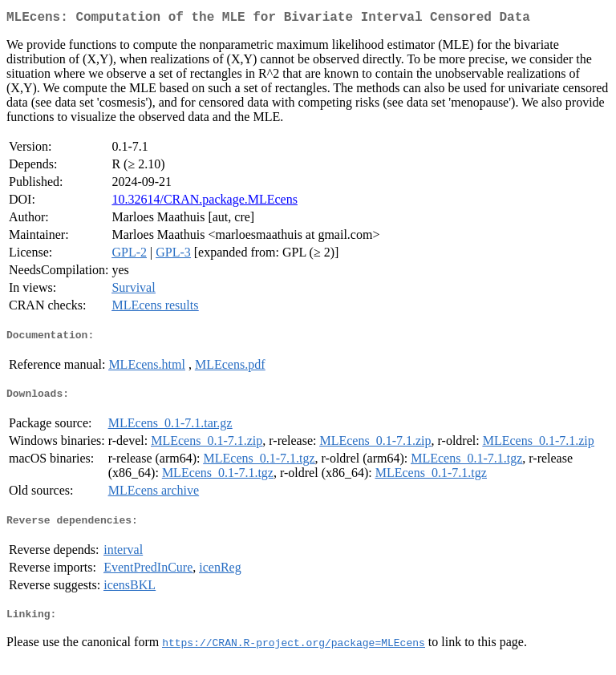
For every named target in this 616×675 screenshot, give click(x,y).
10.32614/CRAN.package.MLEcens (205, 202)
